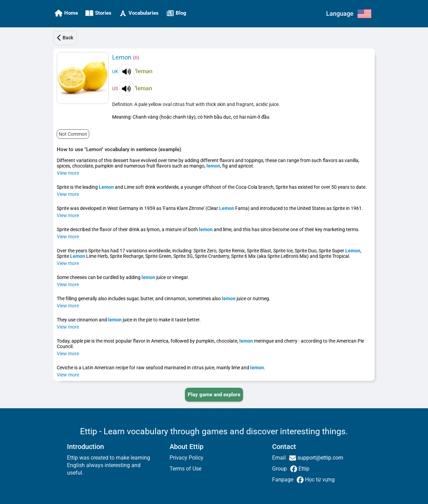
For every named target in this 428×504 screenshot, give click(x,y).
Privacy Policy (186, 458)
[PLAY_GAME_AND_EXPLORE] (214, 395)
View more (68, 173)
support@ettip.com (320, 458)
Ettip (303, 469)
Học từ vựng (319, 480)
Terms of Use (185, 469)
